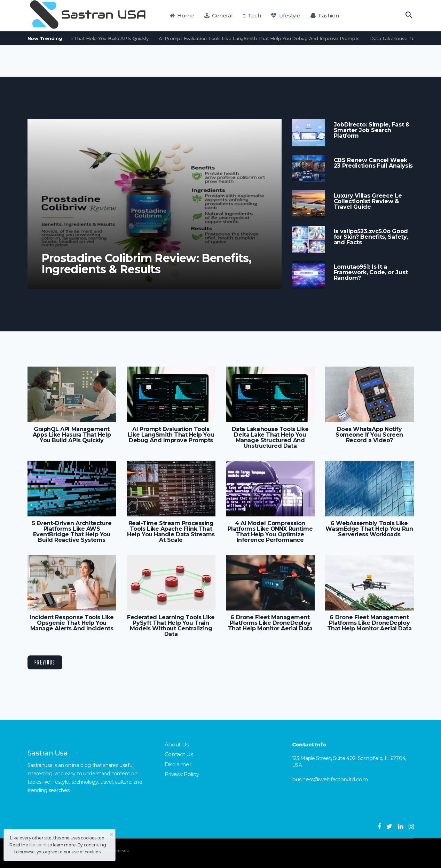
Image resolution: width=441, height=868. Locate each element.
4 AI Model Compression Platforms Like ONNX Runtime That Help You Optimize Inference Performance (270, 532)
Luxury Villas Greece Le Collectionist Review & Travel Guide (368, 201)
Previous (45, 662)
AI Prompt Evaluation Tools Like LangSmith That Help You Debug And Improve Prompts (263, 38)
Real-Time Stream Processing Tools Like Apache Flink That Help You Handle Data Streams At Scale (171, 532)
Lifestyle (286, 16)
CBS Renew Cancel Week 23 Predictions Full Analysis (373, 163)
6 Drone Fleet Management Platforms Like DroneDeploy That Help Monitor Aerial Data (270, 623)
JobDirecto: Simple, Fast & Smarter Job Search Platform (372, 130)
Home (182, 16)
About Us (177, 744)
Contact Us (179, 754)
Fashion (325, 16)
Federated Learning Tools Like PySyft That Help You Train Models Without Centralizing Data (171, 626)
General (219, 16)
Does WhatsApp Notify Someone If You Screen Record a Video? (369, 435)
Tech (252, 16)
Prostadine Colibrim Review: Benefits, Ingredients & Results (147, 264)
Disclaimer (178, 764)
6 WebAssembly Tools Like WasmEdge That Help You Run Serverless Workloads (369, 529)
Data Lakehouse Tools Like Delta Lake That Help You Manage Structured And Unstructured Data (270, 438)
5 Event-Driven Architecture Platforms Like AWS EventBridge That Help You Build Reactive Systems (72, 532)
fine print (38, 845)
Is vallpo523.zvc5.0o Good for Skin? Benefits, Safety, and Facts (371, 237)
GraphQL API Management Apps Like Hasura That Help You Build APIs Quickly (72, 435)
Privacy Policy (182, 774)
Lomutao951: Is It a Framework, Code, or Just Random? (371, 272)
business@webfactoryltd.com (330, 779)
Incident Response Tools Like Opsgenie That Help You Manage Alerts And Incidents (72, 623)
